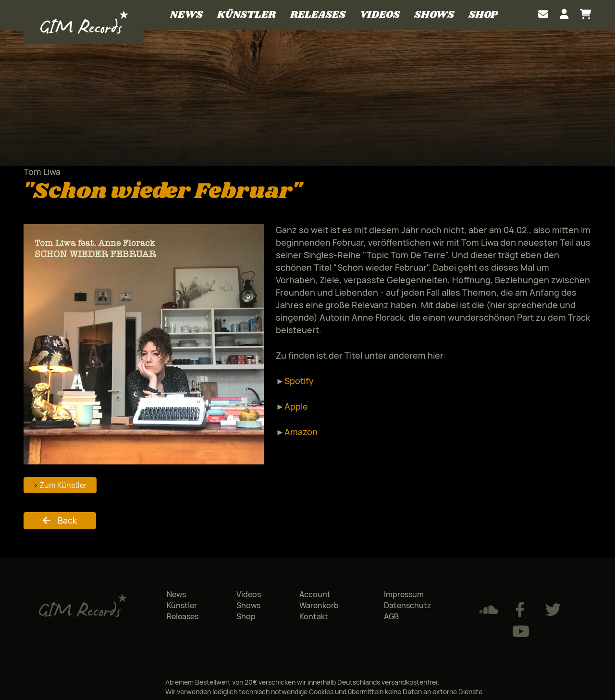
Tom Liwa (42, 172)
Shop (483, 15)
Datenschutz (408, 605)
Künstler (246, 15)
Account (315, 594)
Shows (434, 15)
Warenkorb (319, 605)
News (186, 15)
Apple (296, 406)
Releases (318, 15)
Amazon (301, 432)
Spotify (299, 381)
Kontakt (314, 616)
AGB (391, 616)
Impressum (404, 594)
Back (67, 520)
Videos (380, 15)
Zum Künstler (63, 485)
